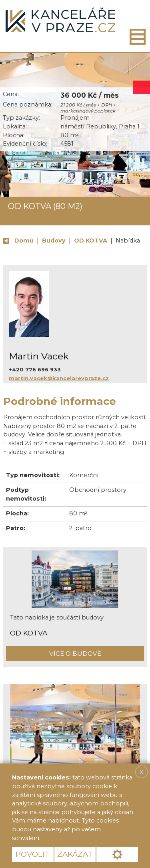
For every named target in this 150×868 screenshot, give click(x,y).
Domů (24, 241)
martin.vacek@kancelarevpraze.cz (59, 378)
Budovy (54, 241)
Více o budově (75, 654)
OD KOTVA (91, 241)
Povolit (33, 854)
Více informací (70, 838)
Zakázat (75, 854)
